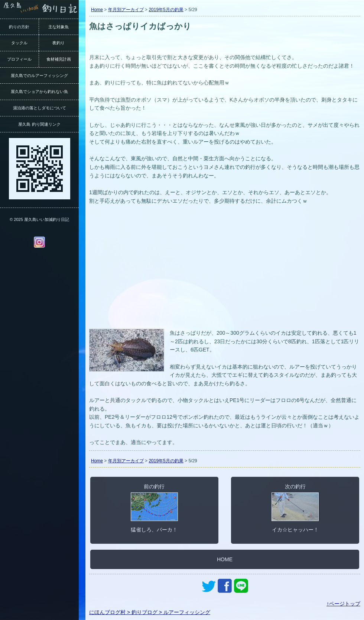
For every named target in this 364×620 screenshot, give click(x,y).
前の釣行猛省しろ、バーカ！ (154, 508)
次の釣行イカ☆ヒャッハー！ (295, 508)
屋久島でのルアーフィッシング (39, 76)
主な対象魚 (58, 27)
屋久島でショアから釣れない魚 (39, 91)
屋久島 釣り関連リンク (39, 124)
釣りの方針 (19, 27)
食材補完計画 (59, 59)
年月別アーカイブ (126, 10)
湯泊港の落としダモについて (40, 108)
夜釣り (58, 43)
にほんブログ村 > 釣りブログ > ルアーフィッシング (150, 612)
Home (97, 10)
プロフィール (19, 59)
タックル (19, 43)
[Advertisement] (225, 271)
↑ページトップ (343, 604)
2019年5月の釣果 (166, 10)
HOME (225, 559)
